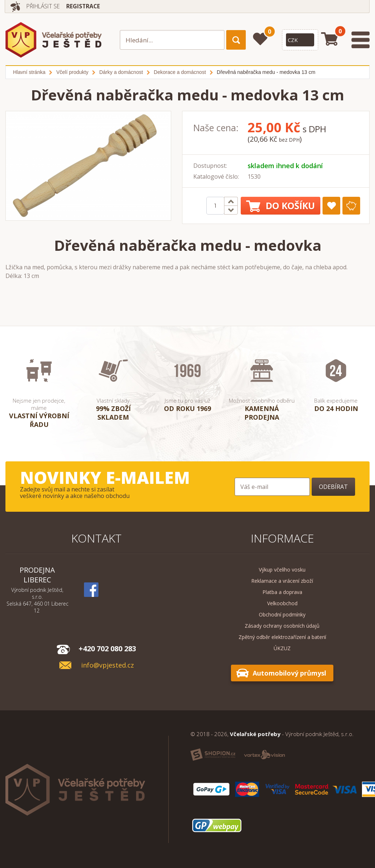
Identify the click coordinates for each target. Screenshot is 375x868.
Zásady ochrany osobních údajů (282, 626)
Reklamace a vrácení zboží (282, 581)
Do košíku (281, 206)
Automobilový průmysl (289, 673)
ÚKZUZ (282, 648)
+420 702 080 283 (107, 649)
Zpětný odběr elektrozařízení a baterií (282, 637)
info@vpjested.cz (108, 665)
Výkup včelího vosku (282, 570)
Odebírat (333, 487)
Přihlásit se (45, 6)
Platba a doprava (282, 592)
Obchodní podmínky (282, 614)
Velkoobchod (282, 603)
